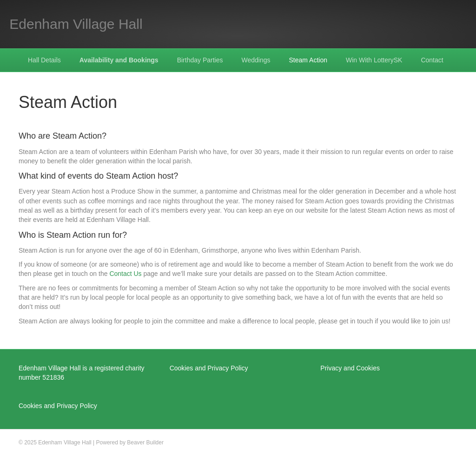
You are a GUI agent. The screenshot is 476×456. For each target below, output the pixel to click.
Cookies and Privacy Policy (58, 406)
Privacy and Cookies (350, 368)
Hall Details (44, 60)
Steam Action (308, 60)
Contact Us (125, 274)
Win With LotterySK (374, 60)
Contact (432, 60)
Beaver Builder (145, 443)
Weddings (256, 60)
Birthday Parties (200, 60)
